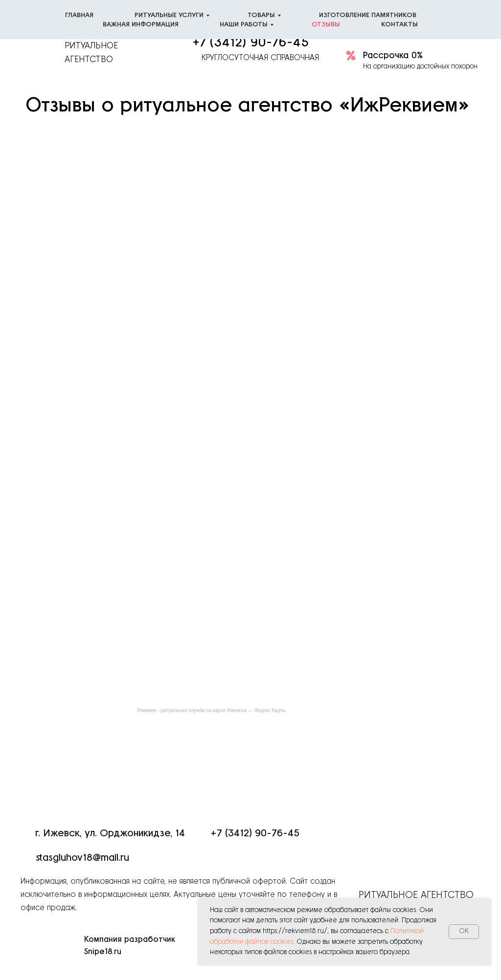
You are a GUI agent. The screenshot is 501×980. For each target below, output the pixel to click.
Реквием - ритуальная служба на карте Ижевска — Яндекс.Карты (211, 710)
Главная (79, 15)
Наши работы (244, 25)
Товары (261, 15)
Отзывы (326, 25)
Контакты (399, 25)
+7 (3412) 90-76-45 (250, 43)
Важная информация (141, 25)
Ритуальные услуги (169, 15)
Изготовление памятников (368, 15)
